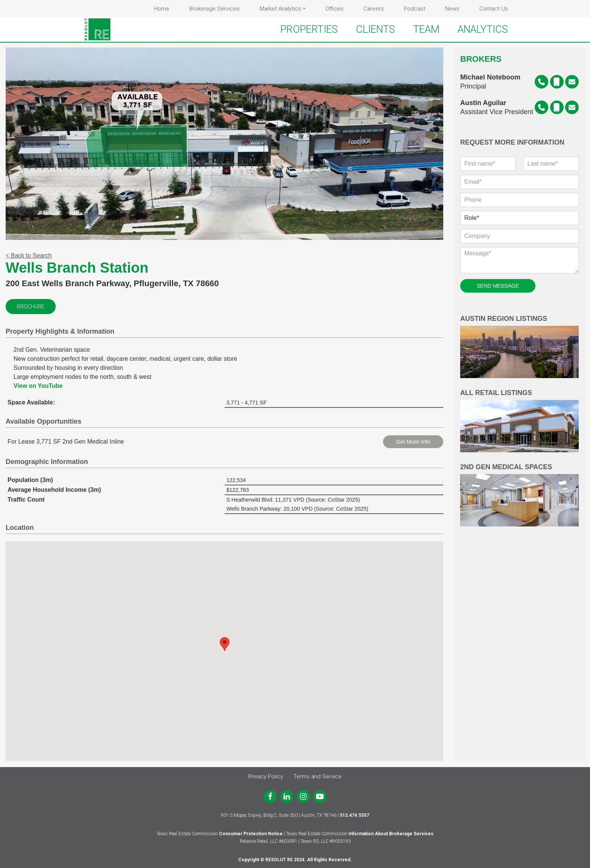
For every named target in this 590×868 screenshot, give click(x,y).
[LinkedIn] (287, 796)
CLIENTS (376, 29)
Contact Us (494, 9)
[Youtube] (320, 796)
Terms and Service (318, 776)
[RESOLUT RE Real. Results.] (97, 29)
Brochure (31, 307)
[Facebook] (270, 796)
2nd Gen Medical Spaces (519, 496)
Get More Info (413, 442)
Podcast (414, 9)
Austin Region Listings (519, 347)
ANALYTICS (483, 29)
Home (162, 9)
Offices (335, 9)
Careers (374, 9)
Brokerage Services (214, 9)
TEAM (426, 29)
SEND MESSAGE (498, 287)
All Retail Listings (519, 422)
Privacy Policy (266, 776)
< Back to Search (29, 256)
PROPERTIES (309, 29)
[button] (304, 8)
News (452, 9)
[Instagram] (303, 796)
